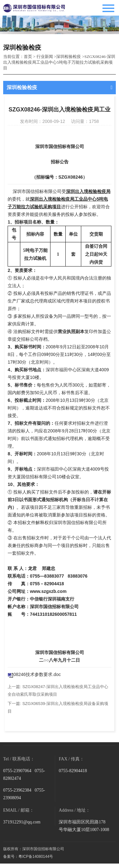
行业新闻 (45, 57)
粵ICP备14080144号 (36, 857)
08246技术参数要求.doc (37, 674)
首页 (28, 57)
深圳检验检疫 (69, 57)
